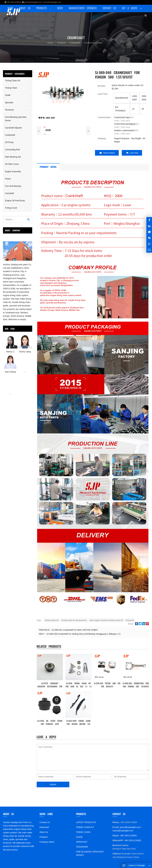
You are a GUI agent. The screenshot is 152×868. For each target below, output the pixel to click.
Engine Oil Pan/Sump (15, 201)
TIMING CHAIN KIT (85, 826)
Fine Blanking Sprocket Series (16, 119)
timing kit (130, 620)
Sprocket (9, 103)
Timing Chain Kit (12, 81)
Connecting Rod (12, 150)
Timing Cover (11, 208)
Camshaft (9, 193)
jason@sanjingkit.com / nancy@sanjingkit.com (43, 2)
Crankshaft (10, 135)
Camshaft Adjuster (13, 128)
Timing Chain (11, 88)
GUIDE (79, 836)
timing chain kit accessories (74, 620)
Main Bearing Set (13, 157)
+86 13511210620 (14, 2)
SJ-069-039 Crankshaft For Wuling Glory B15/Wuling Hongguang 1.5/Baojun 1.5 (83, 633)
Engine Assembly (13, 171)
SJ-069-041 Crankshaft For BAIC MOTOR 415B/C (75, 629)
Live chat (132, 153)
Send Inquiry (107, 153)
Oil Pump (9, 142)
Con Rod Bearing (13, 186)
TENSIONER (82, 846)
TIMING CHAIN (83, 831)
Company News (47, 841)
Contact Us (45, 822)
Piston (8, 179)
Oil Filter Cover (12, 164)
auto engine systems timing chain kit (106, 620)
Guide (8, 95)
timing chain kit (52, 620)
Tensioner (9, 110)
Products (44, 836)
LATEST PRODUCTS (86, 822)
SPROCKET (82, 841)
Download (44, 826)
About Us (44, 831)
